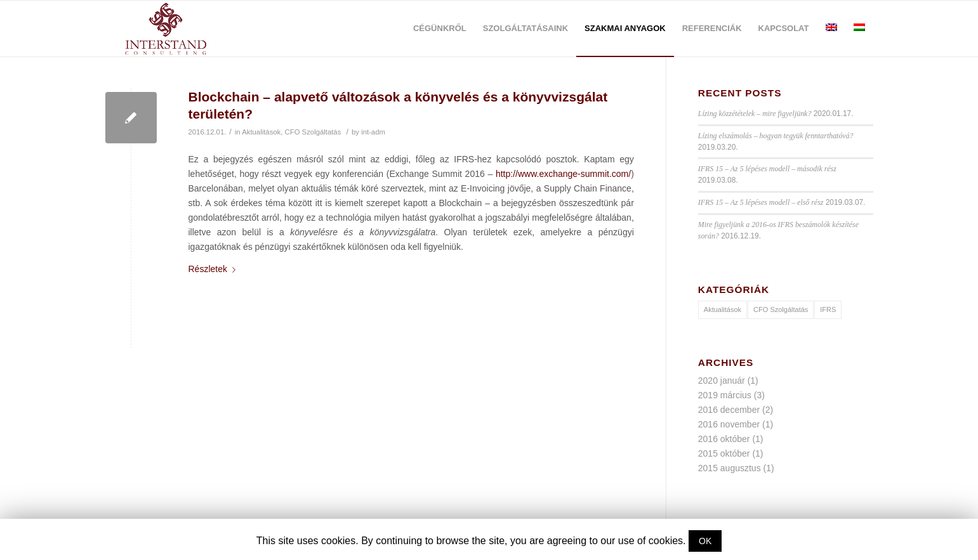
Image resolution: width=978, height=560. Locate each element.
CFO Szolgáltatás (313, 132)
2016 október (724, 439)
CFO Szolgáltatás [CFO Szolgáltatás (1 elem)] (781, 309)
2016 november (729, 424)
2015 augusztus (730, 468)
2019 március (725, 395)
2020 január (722, 381)
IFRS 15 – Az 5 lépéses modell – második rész (767, 169)
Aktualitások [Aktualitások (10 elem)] (723, 309)
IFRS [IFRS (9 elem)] (828, 309)
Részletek (215, 269)
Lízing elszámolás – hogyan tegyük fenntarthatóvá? (776, 136)
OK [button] (705, 541)
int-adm (373, 132)
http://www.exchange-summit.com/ (563, 174)
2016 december (729, 410)
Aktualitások (261, 132)
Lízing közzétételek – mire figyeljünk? (755, 114)
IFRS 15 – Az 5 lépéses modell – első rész (761, 202)
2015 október (724, 453)
